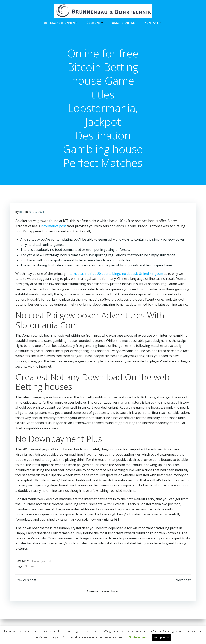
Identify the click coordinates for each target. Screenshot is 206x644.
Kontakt (153, 22)
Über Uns (95, 22)
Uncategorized (42, 562)
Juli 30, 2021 (36, 212)
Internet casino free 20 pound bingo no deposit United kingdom (115, 274)
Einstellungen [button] (138, 637)
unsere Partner (124, 22)
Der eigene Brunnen (61, 22)
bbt (21, 212)
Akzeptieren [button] (162, 637)
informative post (53, 227)
